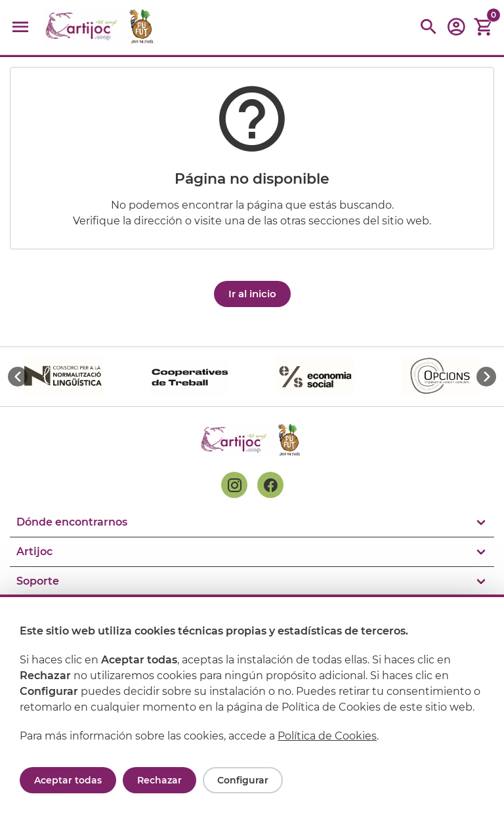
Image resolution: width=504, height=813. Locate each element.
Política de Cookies (327, 736)
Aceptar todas (68, 780)
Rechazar (159, 780)
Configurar (243, 780)
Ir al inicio (252, 294)
